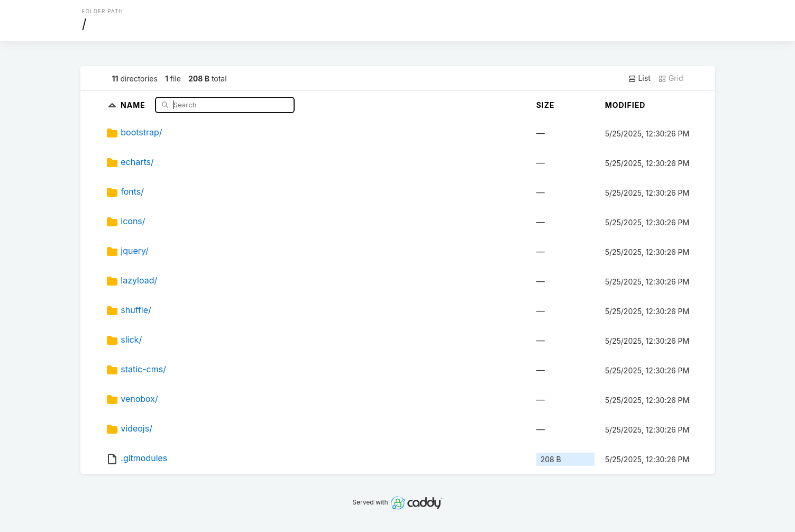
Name (134, 104)
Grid (671, 78)
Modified (625, 105)
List (639, 78)
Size (546, 105)
